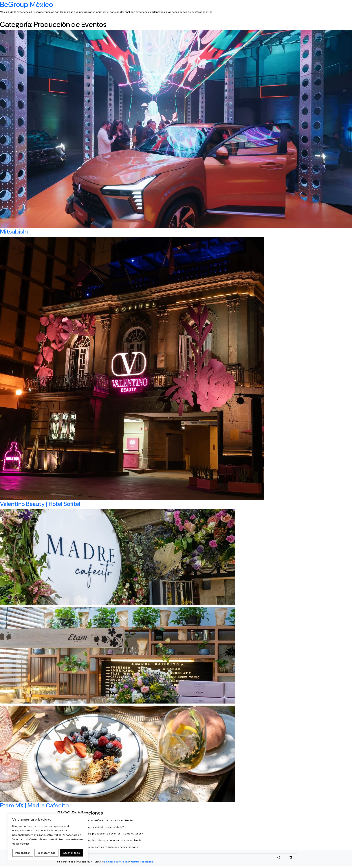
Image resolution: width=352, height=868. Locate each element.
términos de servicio (142, 862)
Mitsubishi (14, 232)
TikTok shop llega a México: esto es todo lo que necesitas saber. (101, 847)
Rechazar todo (47, 853)
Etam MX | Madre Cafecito (34, 805)
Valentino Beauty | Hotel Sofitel (40, 504)
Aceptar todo (71, 853)
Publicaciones (80, 813)
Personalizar (23, 853)
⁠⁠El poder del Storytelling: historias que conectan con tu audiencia (102, 840)
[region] (48, 837)
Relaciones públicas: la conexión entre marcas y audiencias (98, 820)
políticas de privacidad (116, 862)
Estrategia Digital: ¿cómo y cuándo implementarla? (93, 827)
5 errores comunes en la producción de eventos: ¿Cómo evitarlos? (103, 834)
